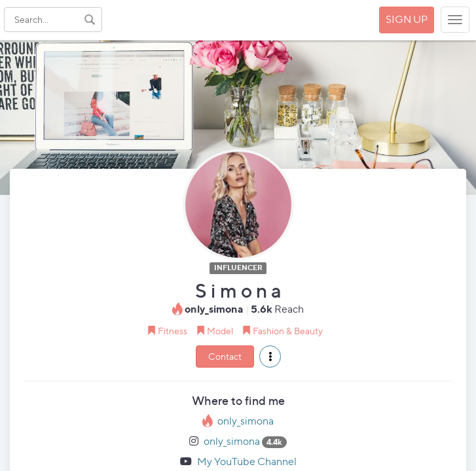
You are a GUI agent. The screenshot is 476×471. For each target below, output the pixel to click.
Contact (225, 356)
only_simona (246, 421)
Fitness (173, 331)
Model (220, 331)
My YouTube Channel (247, 462)
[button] (270, 357)
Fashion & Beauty (288, 331)
